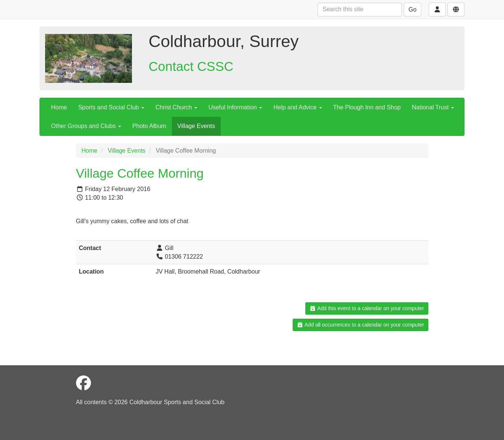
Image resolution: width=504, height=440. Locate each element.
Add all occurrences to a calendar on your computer (360, 325)
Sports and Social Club (111, 107)
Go (412, 10)
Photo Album (149, 126)
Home (59, 107)
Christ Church (176, 107)
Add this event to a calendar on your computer (367, 308)
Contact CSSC (191, 66)
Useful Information (235, 107)
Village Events (196, 126)
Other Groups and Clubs (86, 126)
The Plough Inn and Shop (367, 107)
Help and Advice (297, 107)
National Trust (433, 107)
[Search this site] (360, 10)
